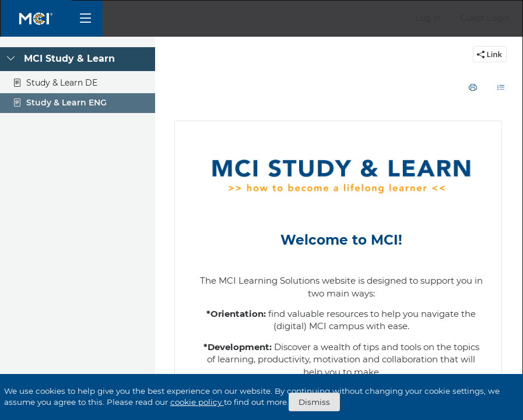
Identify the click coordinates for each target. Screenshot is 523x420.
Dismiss (314, 402)
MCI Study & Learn (69, 59)
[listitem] (342, 137)
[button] (428, 18)
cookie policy (197, 402)
